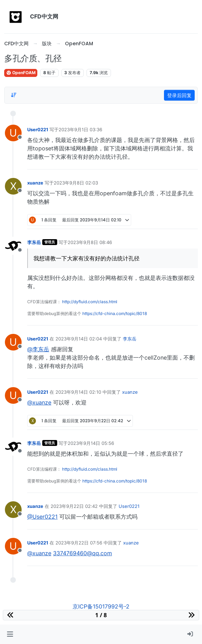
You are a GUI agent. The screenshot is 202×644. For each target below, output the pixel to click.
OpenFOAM (21, 73)
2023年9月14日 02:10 (78, 392)
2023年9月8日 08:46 (90, 242)
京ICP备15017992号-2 (101, 606)
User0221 (38, 129)
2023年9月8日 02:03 (76, 183)
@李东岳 (38, 349)
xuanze (35, 183)
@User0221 (42, 517)
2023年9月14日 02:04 (79, 339)
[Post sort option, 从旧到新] (14, 95)
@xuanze (39, 402)
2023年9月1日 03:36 (80, 129)
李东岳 (34, 242)
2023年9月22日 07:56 (79, 543)
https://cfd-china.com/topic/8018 (115, 313)
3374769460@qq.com (83, 553)
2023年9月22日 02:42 (74, 506)
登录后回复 (179, 95)
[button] (10, 634)
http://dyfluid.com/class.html (90, 302)
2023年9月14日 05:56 (91, 443)
